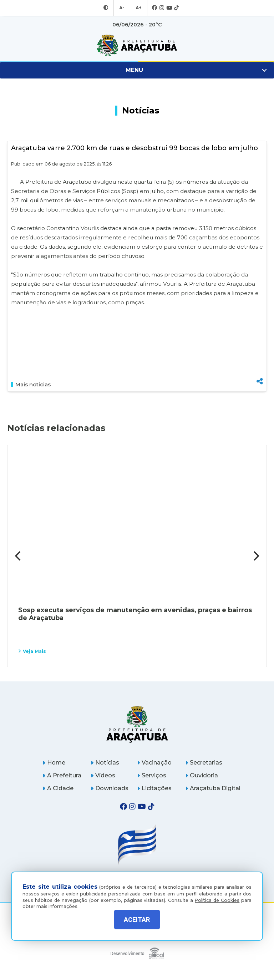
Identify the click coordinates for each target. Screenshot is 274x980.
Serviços (152, 775)
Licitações (154, 788)
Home (54, 763)
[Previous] (19, 556)
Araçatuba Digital (213, 788)
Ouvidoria (202, 775)
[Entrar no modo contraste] (107, 8)
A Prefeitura (62, 775)
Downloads (110, 788)
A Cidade (58, 788)
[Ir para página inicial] (137, 45)
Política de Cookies (217, 895)
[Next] (255, 556)
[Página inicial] (137, 724)
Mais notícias (31, 385)
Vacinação (154, 763)
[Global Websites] (137, 951)
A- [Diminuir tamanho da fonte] (122, 8)
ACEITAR (137, 920)
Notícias (105, 763)
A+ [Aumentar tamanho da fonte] (138, 8)
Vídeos (103, 775)
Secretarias (204, 763)
